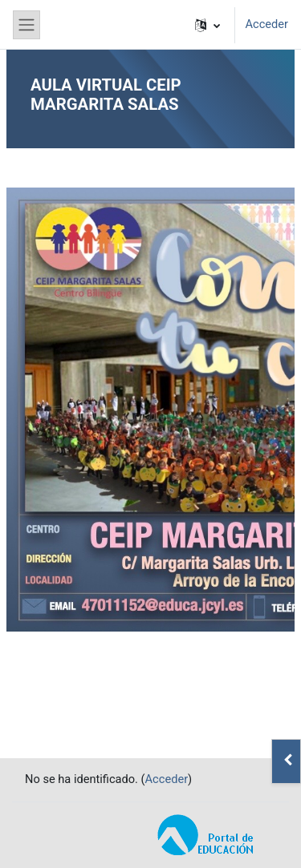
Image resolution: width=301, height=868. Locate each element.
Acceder (266, 24)
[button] (207, 25)
